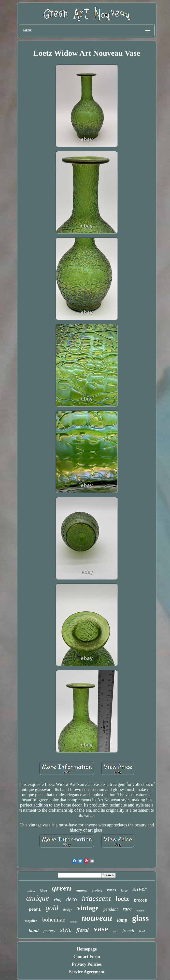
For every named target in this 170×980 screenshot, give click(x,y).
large (124, 890)
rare (127, 909)
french (128, 930)
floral (83, 930)
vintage (88, 908)
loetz (122, 899)
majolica (31, 921)
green (62, 888)
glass (141, 918)
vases (112, 890)
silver (140, 889)
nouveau (97, 918)
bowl (142, 931)
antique (38, 898)
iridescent (96, 898)
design (68, 910)
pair (115, 931)
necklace (31, 891)
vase (101, 929)
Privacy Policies (87, 964)
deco (72, 899)
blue (44, 890)
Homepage (87, 949)
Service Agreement (87, 972)
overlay (140, 910)
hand (34, 930)
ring (58, 900)
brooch (141, 900)
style (66, 930)
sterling (97, 890)
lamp (122, 920)
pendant (111, 909)
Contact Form (87, 957)
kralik (73, 922)
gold (52, 908)
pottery (49, 931)
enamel (82, 890)
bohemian (54, 920)
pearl (35, 910)
